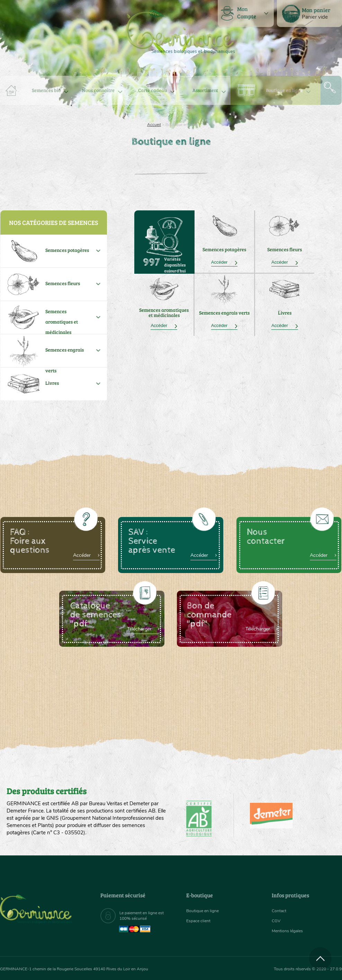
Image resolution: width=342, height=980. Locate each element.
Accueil (154, 125)
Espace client (200, 921)
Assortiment (205, 90)
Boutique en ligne (284, 90)
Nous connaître (98, 90)
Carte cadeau (152, 90)
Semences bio (46, 90)
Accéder (224, 262)
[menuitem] (309, 13)
